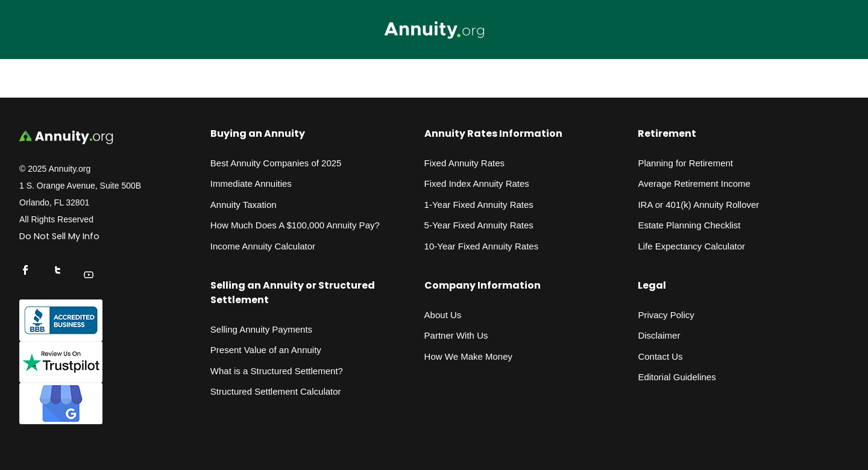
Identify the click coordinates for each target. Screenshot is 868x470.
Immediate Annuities (251, 183)
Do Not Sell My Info (59, 236)
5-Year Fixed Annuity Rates (479, 225)
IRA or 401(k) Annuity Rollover (698, 205)
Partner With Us (456, 335)
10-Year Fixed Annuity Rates (482, 246)
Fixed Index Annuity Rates (477, 183)
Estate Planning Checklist (689, 225)
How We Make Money (468, 356)
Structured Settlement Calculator (276, 391)
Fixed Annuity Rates (464, 163)
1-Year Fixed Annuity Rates (479, 205)
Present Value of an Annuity (266, 350)
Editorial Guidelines (677, 377)
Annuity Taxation (244, 205)
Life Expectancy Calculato (690, 246)
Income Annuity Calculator (263, 246)
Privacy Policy (666, 315)
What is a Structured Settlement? (277, 371)
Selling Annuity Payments (261, 329)
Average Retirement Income (694, 183)
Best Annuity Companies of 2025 (276, 163)
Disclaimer (659, 335)
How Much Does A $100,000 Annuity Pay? (295, 225)
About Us (443, 315)
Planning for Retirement (685, 163)
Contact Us (660, 356)
